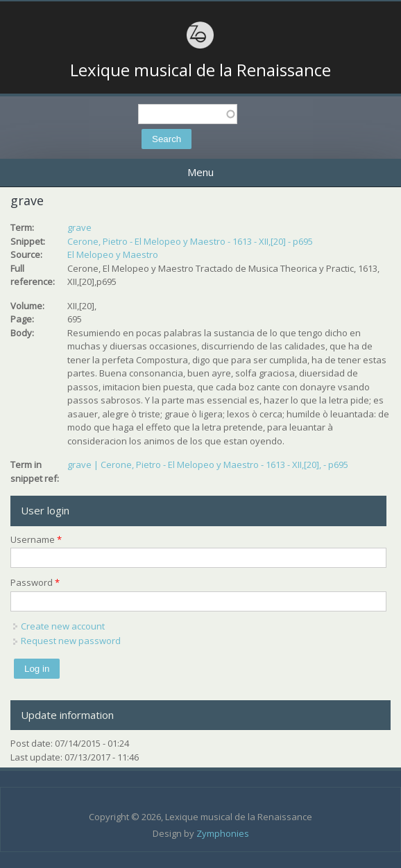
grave (79, 227)
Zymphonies (223, 833)
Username (36, 539)
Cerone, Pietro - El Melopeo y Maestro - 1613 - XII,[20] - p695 (190, 241)
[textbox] (188, 114)
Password (35, 582)
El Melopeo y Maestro (113, 254)
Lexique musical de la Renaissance (200, 70)
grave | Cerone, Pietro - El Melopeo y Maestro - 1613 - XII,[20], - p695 (208, 465)
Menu (200, 172)
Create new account (63, 626)
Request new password (71, 641)
